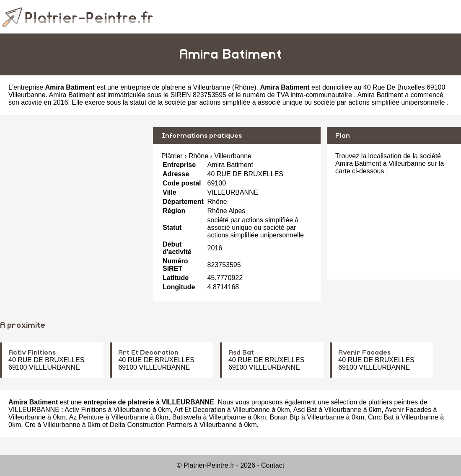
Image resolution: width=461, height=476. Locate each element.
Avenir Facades (364, 352)
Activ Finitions (32, 352)
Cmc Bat (381, 417)
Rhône (244, 87)
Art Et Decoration (148, 352)
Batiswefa (187, 417)
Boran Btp (285, 417)
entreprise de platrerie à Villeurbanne (175, 87)
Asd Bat (241, 352)
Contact (273, 465)
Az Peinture (87, 417)
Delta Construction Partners (151, 425)
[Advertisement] (73, 186)
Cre (30, 425)
